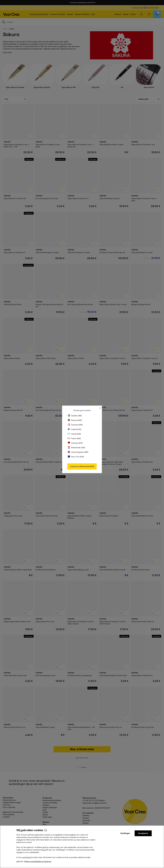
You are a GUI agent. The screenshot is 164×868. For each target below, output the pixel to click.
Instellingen (125, 833)
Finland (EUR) (74, 429)
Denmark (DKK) (75, 425)
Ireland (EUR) (74, 434)
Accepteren (143, 833)
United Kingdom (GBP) (78, 452)
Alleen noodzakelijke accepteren (38, 861)
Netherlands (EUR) (76, 448)
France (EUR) (74, 438)
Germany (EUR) (75, 443)
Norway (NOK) (75, 420)
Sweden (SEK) (75, 416)
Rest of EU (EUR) (76, 457)
